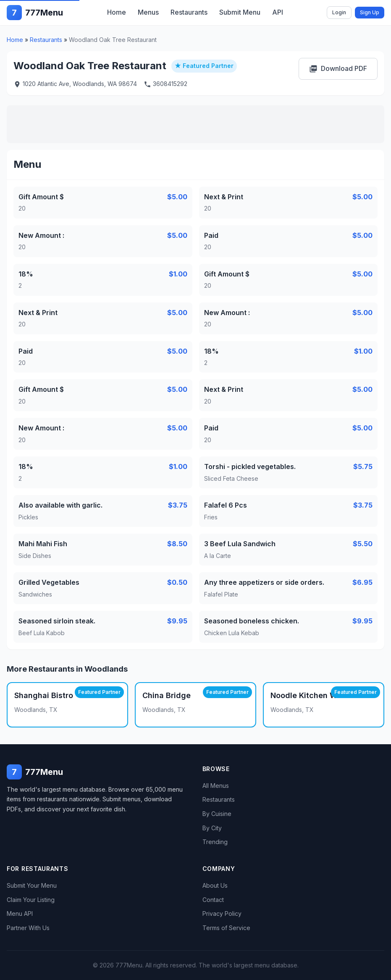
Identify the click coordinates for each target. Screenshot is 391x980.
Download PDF (338, 69)
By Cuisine (217, 814)
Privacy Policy (222, 914)
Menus (148, 12)
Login (339, 12)
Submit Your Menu (32, 885)
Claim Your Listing (31, 900)
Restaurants (189, 12)
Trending (215, 842)
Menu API (20, 914)
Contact (213, 900)
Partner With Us (28, 928)
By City (212, 828)
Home (117, 12)
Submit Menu (240, 12)
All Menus (216, 786)
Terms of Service (226, 928)
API (278, 12)
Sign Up (370, 12)
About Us (215, 885)
